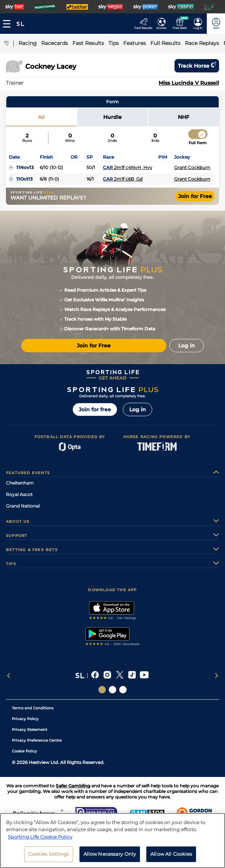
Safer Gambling (73, 786)
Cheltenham (20, 483)
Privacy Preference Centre (37, 740)
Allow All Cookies (171, 857)
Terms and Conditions (33, 708)
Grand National (23, 506)
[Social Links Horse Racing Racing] (112, 690)
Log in (138, 409)
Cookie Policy (25, 751)
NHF (184, 117)
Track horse (197, 66)
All (41, 117)
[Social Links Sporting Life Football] (123, 690)
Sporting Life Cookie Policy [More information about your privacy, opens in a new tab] (40, 839)
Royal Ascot (19, 494)
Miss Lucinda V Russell (189, 83)
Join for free (95, 409)
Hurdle (112, 117)
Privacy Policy (25, 719)
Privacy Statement (30, 730)
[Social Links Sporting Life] (102, 690)
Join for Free (195, 196)
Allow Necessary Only (110, 857)
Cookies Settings (49, 857)
